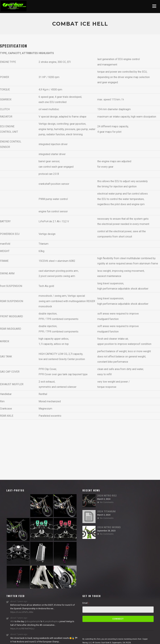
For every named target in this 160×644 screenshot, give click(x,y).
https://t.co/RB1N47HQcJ (22, 629)
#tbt (12, 621)
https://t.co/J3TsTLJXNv (22, 612)
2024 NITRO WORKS (109, 527)
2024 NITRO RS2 (107, 496)
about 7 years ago (19, 601)
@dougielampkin (33, 621)
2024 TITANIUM (106, 511)
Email (86, 603)
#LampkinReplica (51, 621)
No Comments (107, 502)
